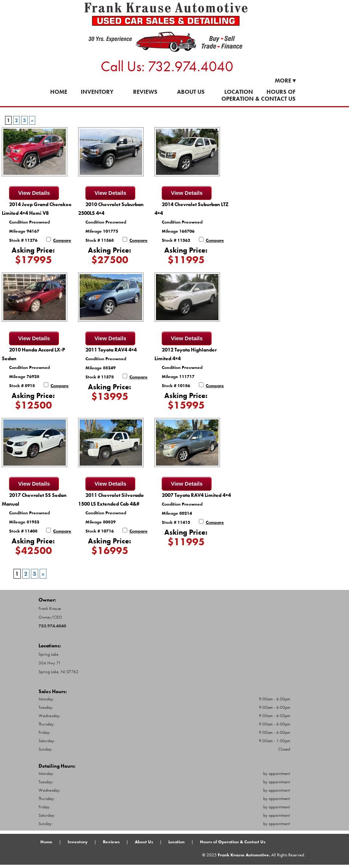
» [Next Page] (32, 120)
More (285, 81)
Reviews (145, 92)
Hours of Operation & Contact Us (258, 95)
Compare (62, 240)
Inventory (97, 92)
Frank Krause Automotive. (244, 855)
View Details (34, 193)
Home (59, 92)
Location (239, 92)
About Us (191, 92)
